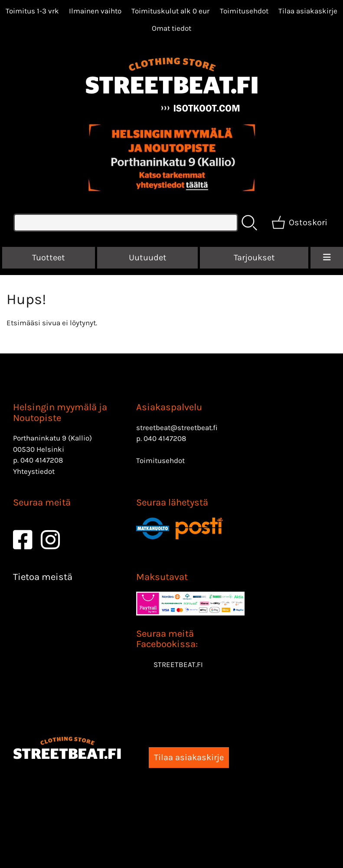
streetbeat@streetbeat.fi (177, 428)
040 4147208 (42, 460)
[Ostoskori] (300, 223)
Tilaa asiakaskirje (308, 11)
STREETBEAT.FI (178, 664)
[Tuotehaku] (126, 223)
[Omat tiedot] (171, 28)
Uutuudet (148, 257)
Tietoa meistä (43, 577)
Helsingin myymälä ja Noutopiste (60, 412)
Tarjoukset (254, 257)
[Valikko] (327, 258)
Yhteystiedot (34, 471)
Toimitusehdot (244, 11)
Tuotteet (49, 257)
